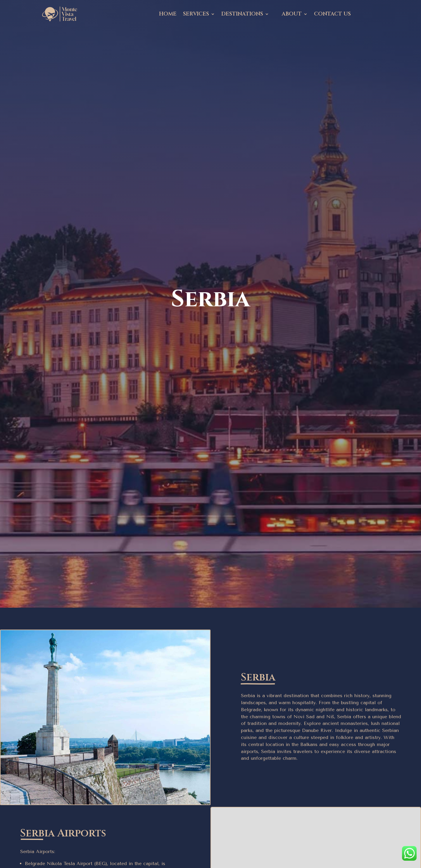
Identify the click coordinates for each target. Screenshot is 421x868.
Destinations (242, 14)
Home (168, 14)
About (292, 14)
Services (196, 14)
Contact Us (332, 14)
